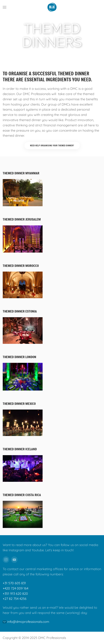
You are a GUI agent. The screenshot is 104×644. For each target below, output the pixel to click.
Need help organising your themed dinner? (52, 145)
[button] (5, 7)
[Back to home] (52, 7)
